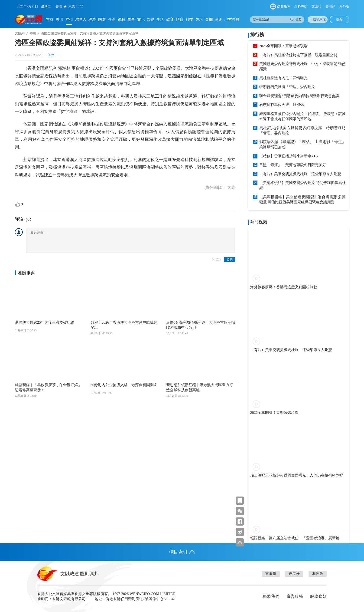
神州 (69, 19)
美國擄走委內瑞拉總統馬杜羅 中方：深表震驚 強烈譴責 (302, 66)
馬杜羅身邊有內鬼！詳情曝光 (283, 78)
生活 (160, 19)
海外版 (344, 6)
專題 (199, 19)
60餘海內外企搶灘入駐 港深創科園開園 (124, 385)
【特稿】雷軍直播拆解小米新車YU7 (289, 156)
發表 (230, 259)
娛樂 (150, 19)
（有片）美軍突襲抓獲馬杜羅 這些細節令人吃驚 (300, 174)
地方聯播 (232, 19)
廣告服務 (295, 596)
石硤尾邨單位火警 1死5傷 (282, 105)
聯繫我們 (271, 596)
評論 (112, 19)
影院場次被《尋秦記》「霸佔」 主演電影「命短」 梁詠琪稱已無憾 (302, 144)
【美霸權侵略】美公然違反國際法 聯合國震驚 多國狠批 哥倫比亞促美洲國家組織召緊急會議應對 (302, 199)
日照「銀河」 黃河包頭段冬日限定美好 (293, 165)
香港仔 (330, 6)
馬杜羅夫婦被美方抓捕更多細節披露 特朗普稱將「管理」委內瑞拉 (302, 130)
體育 (180, 19)
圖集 (218, 19)
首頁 (50, 19)
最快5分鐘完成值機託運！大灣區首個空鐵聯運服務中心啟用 (201, 325)
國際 (102, 19)
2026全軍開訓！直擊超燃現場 (283, 46)
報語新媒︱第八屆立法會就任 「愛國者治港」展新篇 (295, 538)
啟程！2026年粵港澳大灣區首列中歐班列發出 (124, 325)
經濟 (92, 19)
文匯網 (20, 33)
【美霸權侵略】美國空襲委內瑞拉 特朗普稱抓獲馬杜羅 (302, 185)
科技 (189, 19)
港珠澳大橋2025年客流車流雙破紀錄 (45, 322)
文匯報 (316, 6)
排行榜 (257, 35)
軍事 (131, 19)
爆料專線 (301, 6)
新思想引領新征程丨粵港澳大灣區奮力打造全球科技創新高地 (200, 387)
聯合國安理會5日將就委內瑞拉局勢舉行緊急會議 (299, 96)
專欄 (209, 19)
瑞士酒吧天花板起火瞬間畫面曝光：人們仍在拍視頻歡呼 (297, 475)
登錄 (339, 19)
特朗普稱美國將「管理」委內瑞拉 (287, 87)
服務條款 (318, 596)
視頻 (121, 19)
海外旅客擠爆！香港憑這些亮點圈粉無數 (284, 287)
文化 (141, 19)
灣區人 (81, 19)
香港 (59, 19)
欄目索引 (182, 552)
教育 (170, 19)
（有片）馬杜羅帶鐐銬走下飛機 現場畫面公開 (298, 55)
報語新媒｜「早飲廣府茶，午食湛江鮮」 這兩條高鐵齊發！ (49, 387)
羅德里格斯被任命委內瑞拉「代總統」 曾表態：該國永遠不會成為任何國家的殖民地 (302, 116)
